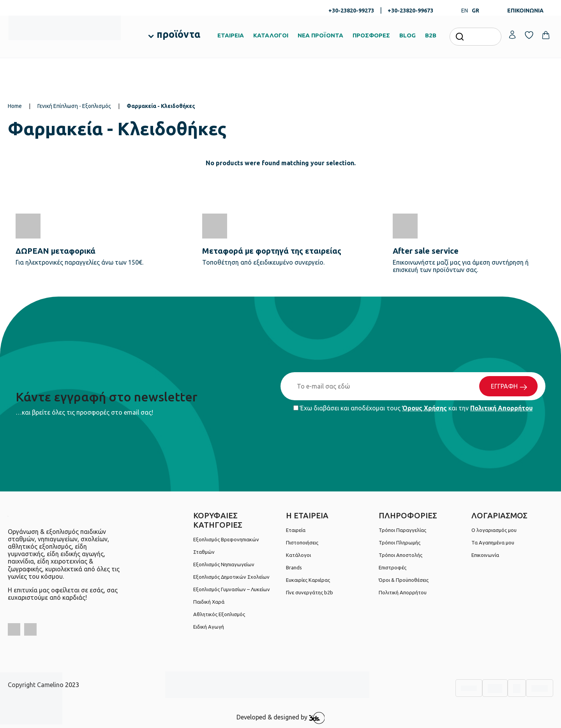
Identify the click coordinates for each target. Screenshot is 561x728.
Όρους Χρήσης (424, 408)
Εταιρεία (296, 530)
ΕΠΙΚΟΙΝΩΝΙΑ (525, 11)
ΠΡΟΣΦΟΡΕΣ (371, 35)
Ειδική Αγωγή (209, 627)
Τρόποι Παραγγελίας (402, 530)
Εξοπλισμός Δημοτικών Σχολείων (231, 577)
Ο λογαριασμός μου (494, 530)
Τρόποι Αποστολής (400, 555)
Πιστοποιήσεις (302, 542)
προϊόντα (178, 34)
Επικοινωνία (485, 555)
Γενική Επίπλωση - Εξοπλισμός (74, 106)
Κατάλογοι (298, 555)
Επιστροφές (393, 567)
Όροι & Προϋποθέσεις (404, 580)
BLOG (408, 35)
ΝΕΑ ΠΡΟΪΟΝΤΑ (320, 35)
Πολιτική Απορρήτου (501, 408)
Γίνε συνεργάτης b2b (310, 592)
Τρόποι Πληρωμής (400, 542)
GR (475, 11)
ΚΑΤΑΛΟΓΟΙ (271, 35)
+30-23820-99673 (410, 11)
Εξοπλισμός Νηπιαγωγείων (224, 564)
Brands (294, 567)
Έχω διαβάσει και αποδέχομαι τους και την (413, 408)
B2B (431, 35)
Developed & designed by (281, 718)
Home (15, 106)
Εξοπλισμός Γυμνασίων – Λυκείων (232, 589)
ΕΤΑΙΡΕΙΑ (231, 35)
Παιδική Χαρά (209, 602)
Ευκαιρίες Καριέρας (308, 580)
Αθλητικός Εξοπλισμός (219, 614)
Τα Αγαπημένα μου (493, 542)
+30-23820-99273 (351, 11)
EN (465, 11)
